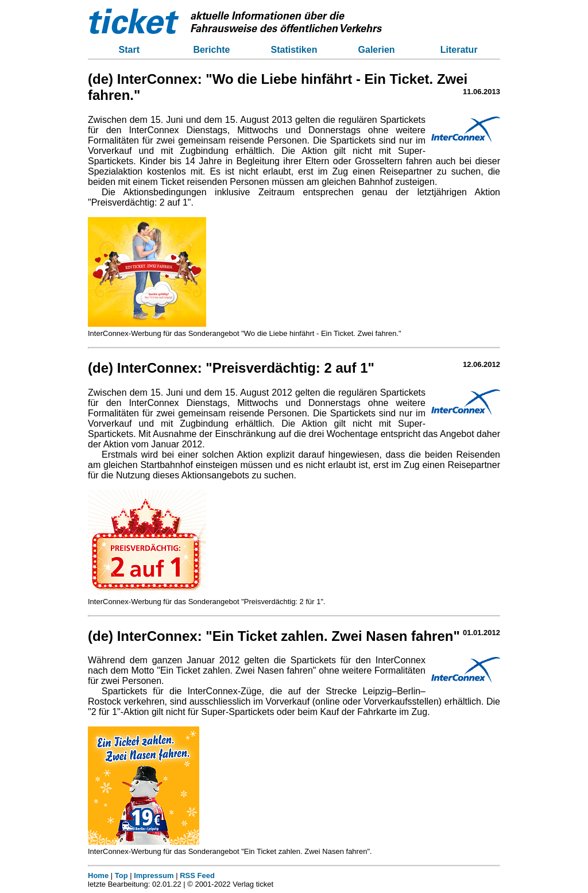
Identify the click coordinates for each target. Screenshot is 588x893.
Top (121, 875)
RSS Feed (197, 875)
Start (129, 50)
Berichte (211, 50)
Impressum (154, 875)
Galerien (377, 50)
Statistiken (294, 50)
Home (98, 875)
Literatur (459, 50)
